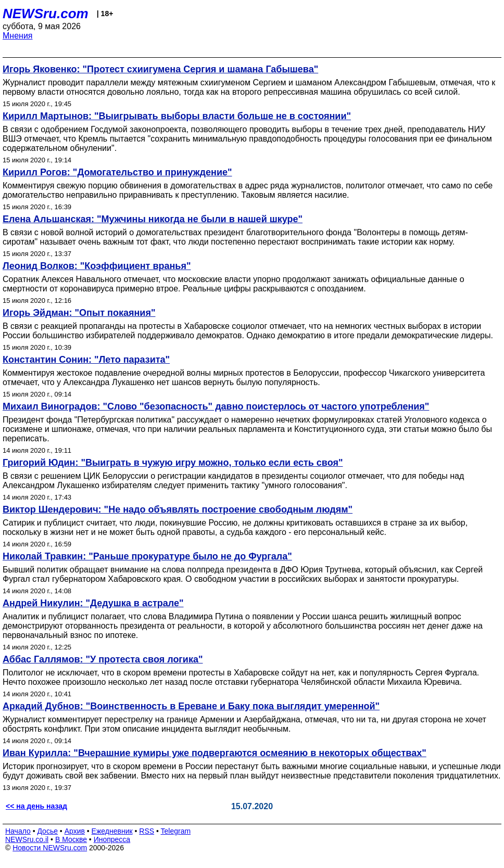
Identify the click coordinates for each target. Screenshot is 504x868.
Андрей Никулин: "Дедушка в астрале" (93, 603)
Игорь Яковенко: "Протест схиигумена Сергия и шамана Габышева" (160, 69)
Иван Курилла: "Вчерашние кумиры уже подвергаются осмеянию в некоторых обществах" (215, 753)
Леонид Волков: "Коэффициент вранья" (97, 266)
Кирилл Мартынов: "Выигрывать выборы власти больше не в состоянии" (177, 116)
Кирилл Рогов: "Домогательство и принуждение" (117, 172)
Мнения (18, 36)
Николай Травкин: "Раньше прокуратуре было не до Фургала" (147, 556)
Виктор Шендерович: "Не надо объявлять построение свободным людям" (178, 509)
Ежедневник (112, 831)
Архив (75, 831)
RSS (147, 831)
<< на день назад (36, 806)
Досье (47, 831)
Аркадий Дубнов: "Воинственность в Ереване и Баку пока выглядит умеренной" (191, 706)
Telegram (176, 831)
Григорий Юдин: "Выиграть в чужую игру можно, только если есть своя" (173, 463)
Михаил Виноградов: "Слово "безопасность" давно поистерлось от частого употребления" (216, 406)
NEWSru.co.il (27, 839)
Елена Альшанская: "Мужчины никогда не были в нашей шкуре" (153, 219)
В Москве (71, 839)
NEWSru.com (46, 14)
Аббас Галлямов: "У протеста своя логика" (103, 659)
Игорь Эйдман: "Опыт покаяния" (79, 313)
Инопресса (112, 839)
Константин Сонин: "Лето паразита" (86, 360)
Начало (18, 831)
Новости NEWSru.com (50, 848)
